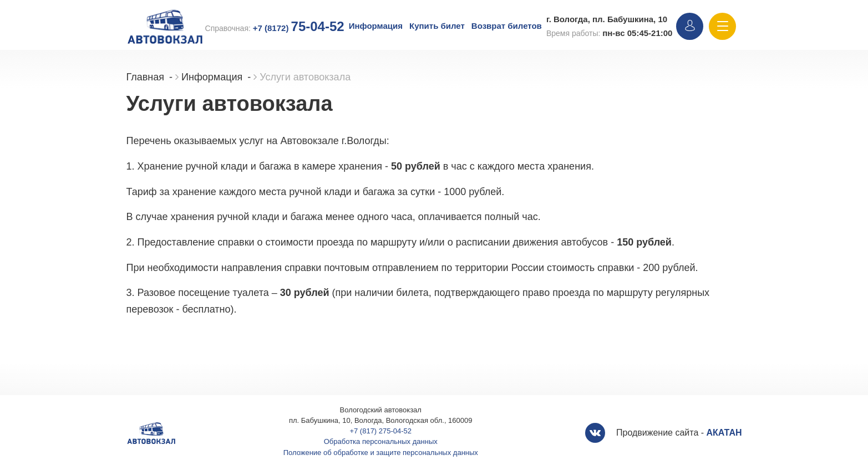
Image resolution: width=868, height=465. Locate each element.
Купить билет (437, 26)
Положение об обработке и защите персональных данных (381, 453)
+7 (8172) (299, 28)
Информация (376, 26)
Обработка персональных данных (381, 441)
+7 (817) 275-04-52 (380, 431)
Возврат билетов (507, 26)
